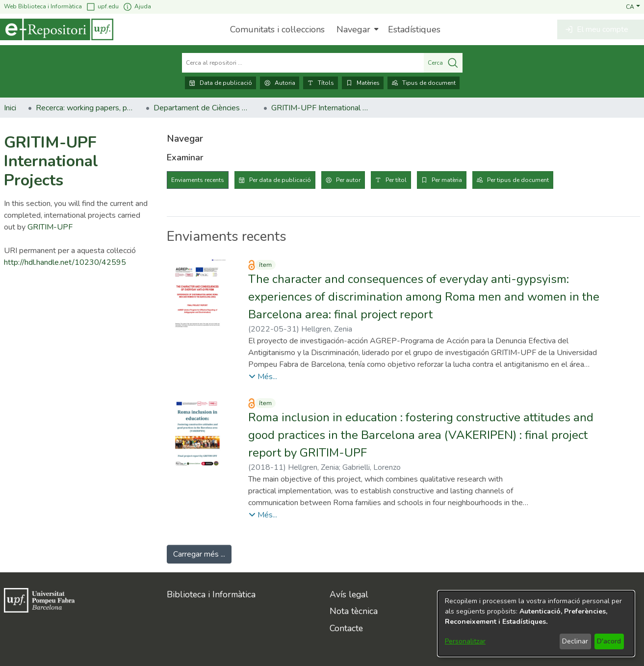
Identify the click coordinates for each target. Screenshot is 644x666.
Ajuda (137, 7)
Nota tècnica (354, 611)
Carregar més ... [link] (199, 554)
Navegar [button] (353, 29)
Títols (321, 83)
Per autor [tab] (348, 180)
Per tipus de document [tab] (518, 180)
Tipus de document (424, 83)
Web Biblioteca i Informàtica (43, 6)
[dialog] (536, 624)
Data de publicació (220, 83)
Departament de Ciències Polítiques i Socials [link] (203, 108)
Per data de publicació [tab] (280, 180)
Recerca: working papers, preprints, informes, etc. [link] (85, 108)
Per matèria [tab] (447, 180)
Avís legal (349, 594)
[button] (633, 6)
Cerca (443, 63)
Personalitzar (465, 641)
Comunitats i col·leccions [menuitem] (277, 29)
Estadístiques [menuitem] (414, 29)
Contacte (346, 628)
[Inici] (57, 29)
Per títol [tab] (396, 180)
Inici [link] (10, 108)
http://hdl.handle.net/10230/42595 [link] (65, 262)
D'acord (609, 641)
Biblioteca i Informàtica (211, 594)
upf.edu (102, 7)
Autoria (280, 83)
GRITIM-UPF (50, 227)
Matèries (363, 83)
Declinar (575, 641)
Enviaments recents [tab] (198, 180)
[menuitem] (356, 29)
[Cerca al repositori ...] (303, 63)
